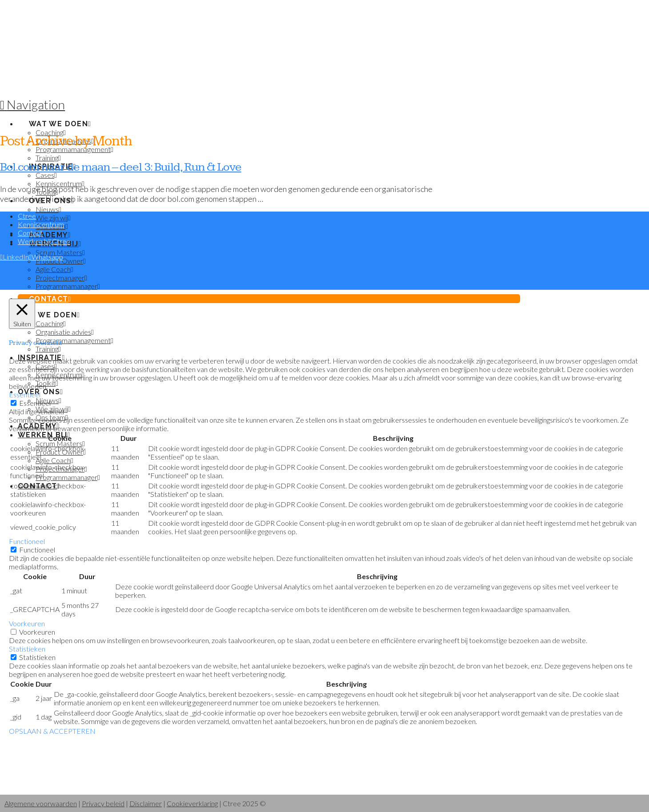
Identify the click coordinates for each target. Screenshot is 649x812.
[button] (32, 104)
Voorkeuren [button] (27, 623)
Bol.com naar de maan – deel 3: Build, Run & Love (121, 167)
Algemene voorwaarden (41, 803)
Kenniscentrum (41, 224)
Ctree (27, 216)
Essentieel (35, 403)
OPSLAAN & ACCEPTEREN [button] (52, 731)
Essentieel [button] (25, 394)
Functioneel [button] (27, 541)
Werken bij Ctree (44, 241)
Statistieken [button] (27, 649)
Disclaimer (146, 803)
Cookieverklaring (192, 803)
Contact (30, 233)
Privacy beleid (103, 803)
